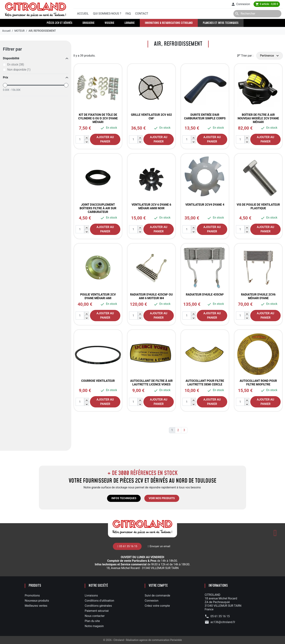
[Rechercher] (257, 14)
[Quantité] (80, 139)
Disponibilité (11, 58)
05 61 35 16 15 (89, 4)
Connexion (151, 601)
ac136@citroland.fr (223, 622)
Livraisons (91, 596)
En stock (16, 65)
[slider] (5, 85)
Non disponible (19, 70)
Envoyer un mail (115, 4)
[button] (240, 4)
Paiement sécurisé (97, 611)
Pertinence (270, 56)
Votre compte (158, 586)
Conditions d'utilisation (99, 601)
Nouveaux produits (37, 601)
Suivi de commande (157, 596)
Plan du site (92, 621)
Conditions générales (98, 606)
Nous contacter (95, 616)
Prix (6, 77)
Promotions (32, 596)
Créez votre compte (157, 606)
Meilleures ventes (36, 606)
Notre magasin (94, 626)
